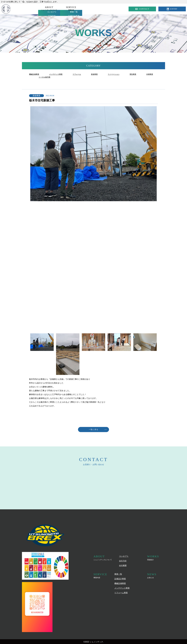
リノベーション (120, 74)
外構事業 (42, 77)
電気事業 (140, 74)
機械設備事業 (35, 74)
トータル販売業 (63, 77)
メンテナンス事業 (58, 74)
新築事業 (99, 74)
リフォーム (81, 74)
